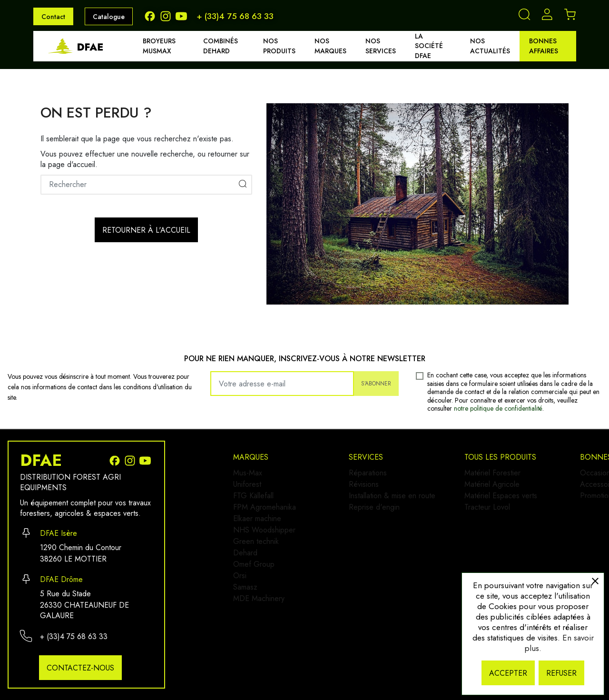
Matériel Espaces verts (392, 590)
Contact (53, 17)
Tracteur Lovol (379, 606)
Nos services (381, 46)
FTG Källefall (253, 503)
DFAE (41, 461)
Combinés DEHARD (221, 46)
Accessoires (498, 488)
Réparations (375, 473)
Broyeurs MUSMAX (159, 46)
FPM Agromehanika (265, 518)
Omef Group (254, 595)
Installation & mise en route (399, 503)
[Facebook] (152, 15)
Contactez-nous (80, 668)
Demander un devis (510, 565)
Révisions (371, 488)
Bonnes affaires (544, 46)
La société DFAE (429, 46)
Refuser (561, 673)
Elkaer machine (257, 534)
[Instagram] (168, 15)
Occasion (494, 473)
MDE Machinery (259, 640)
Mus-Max (248, 473)
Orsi (240, 610)
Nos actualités (490, 46)
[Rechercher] (146, 185)
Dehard (245, 579)
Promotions (496, 503)
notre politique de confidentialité (498, 408)
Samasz (245, 625)
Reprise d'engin (381, 518)
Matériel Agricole (383, 575)
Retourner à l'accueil (146, 230)
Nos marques (330, 46)
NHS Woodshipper (264, 549)
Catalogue (109, 17)
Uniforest (247, 488)
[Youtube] (182, 15)
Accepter (508, 673)
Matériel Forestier (384, 560)
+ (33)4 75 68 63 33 (235, 16)
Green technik (256, 564)
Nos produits (279, 46)
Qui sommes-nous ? (511, 550)
